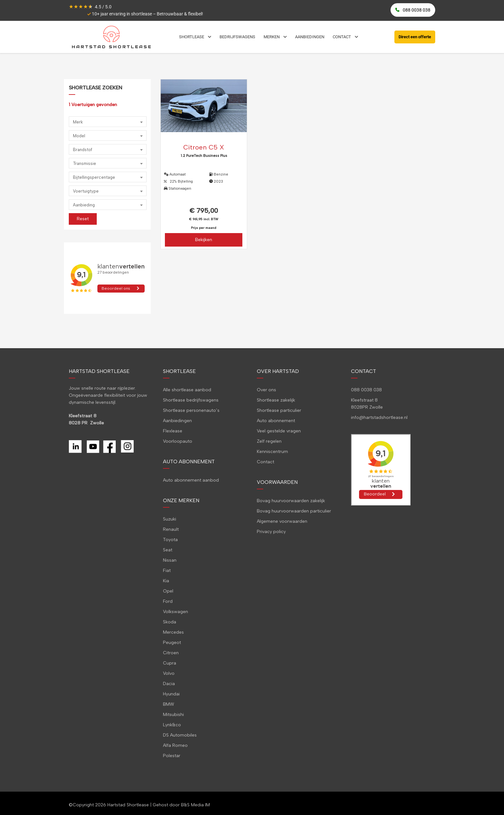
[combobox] (108, 122)
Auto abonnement (276, 421)
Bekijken (204, 240)
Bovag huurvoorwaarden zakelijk (291, 501)
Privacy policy (271, 532)
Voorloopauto (178, 441)
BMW (169, 704)
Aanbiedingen (177, 421)
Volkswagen (175, 612)
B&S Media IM (195, 805)
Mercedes (173, 632)
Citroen (171, 653)
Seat (168, 550)
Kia (166, 581)
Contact (265, 462)
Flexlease (173, 431)
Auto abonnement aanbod (191, 480)
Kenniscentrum (272, 452)
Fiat (167, 570)
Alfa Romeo (175, 745)
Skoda (170, 622)
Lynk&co (172, 725)
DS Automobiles (180, 735)
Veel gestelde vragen (279, 431)
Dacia (169, 684)
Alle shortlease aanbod (187, 390)
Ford (168, 601)
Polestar (172, 756)
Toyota (170, 540)
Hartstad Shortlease (128, 805)
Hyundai (171, 694)
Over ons (266, 390)
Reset (83, 219)
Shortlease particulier (279, 410)
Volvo (169, 673)
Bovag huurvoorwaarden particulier (294, 511)
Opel (168, 591)
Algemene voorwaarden (282, 521)
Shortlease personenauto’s (191, 410)
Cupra (170, 663)
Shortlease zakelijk (276, 400)
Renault (171, 529)
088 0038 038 (366, 390)
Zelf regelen (269, 441)
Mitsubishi (173, 715)
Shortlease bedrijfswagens (191, 400)
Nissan (170, 560)
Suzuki (170, 519)
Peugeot (172, 643)
